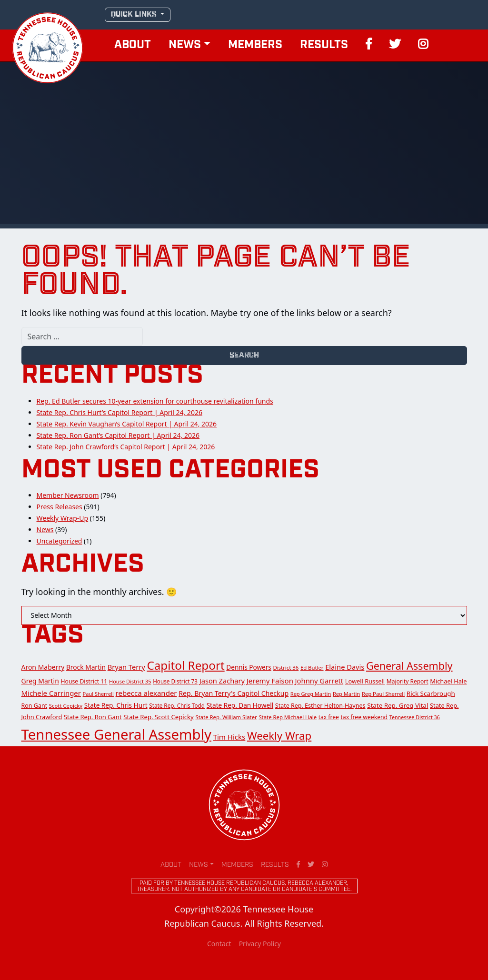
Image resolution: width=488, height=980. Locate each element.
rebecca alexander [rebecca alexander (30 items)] (146, 693)
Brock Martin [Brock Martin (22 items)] (86, 667)
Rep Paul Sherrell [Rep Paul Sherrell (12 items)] (383, 694)
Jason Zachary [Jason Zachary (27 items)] (222, 681)
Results (324, 45)
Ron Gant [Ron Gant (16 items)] (35, 706)
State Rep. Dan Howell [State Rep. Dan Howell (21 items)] (240, 705)
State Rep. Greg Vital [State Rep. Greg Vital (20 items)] (398, 705)
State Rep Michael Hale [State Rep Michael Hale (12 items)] (288, 717)
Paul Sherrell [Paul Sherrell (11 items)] (98, 694)
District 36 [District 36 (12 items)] (286, 668)
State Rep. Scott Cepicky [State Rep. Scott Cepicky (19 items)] (159, 717)
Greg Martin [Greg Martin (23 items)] (40, 681)
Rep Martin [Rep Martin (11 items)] (346, 694)
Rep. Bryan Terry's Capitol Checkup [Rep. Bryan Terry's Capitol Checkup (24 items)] (234, 693)
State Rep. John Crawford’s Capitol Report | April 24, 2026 (126, 447)
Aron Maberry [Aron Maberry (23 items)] (43, 667)
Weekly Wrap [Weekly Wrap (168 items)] (279, 736)
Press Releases (60, 507)
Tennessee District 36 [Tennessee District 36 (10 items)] (415, 717)
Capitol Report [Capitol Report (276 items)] (185, 665)
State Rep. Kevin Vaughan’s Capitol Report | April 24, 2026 (127, 424)
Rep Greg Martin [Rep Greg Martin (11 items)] (311, 694)
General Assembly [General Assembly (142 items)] (409, 666)
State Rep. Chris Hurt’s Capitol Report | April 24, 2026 (120, 412)
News (185, 45)
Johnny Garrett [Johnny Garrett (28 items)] (319, 681)
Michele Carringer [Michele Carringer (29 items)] (51, 693)
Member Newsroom (68, 495)
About (133, 45)
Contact (219, 944)
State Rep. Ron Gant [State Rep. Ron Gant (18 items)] (93, 717)
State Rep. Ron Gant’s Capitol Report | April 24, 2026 (118, 435)
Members (255, 45)
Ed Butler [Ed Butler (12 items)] (312, 668)
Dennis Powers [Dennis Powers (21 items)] (249, 667)
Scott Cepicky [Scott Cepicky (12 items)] (66, 706)
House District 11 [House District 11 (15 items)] (84, 681)
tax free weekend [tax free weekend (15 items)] (364, 717)
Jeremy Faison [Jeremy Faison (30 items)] (270, 681)
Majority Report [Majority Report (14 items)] (408, 681)
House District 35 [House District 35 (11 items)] (130, 681)
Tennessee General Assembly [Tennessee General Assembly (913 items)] (116, 734)
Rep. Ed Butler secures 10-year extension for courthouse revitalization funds (155, 401)
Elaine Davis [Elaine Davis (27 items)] (345, 667)
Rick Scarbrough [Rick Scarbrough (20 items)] (431, 693)
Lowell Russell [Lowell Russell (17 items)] (365, 681)
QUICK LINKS (135, 15)
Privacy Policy (260, 944)
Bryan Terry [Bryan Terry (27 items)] (126, 667)
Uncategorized (60, 541)
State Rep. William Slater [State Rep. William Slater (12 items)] (226, 717)
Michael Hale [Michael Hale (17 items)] (448, 681)
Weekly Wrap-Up (63, 518)
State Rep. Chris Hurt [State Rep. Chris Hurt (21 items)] (116, 705)
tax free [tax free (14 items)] (329, 717)
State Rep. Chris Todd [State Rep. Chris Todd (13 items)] (177, 705)
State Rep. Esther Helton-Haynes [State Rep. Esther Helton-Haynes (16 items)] (320, 706)
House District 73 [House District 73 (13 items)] (175, 681)
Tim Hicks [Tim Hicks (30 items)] (229, 737)
